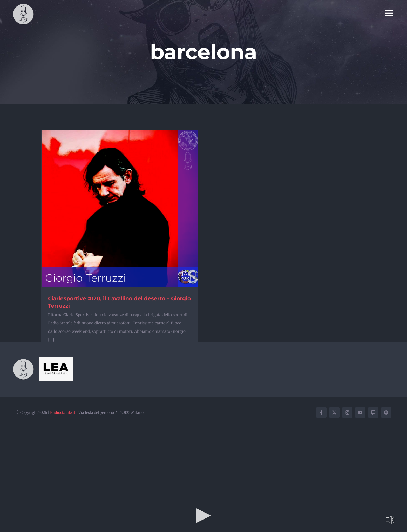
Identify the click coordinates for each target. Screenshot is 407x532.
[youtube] (360, 413)
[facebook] (321, 413)
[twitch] (373, 413)
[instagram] (347, 413)
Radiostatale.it (63, 413)
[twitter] (334, 413)
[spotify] (386, 413)
